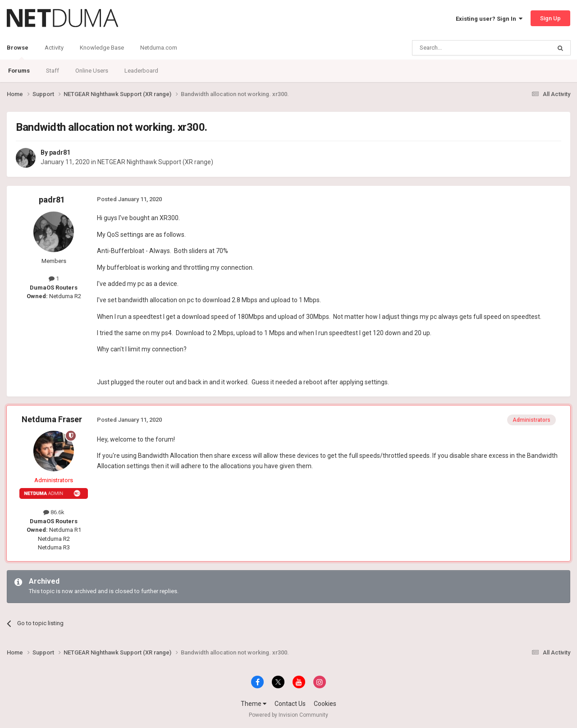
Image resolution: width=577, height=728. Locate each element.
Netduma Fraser (52, 419)
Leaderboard (141, 71)
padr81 (60, 152)
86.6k (54, 512)
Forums (19, 71)
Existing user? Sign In (489, 19)
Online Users (92, 71)
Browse (18, 52)
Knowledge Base (102, 48)
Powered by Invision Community (288, 715)
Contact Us (290, 704)
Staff (53, 71)
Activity (54, 48)
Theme (254, 704)
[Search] (460, 48)
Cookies (325, 704)
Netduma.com (159, 48)
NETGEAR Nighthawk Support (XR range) (155, 162)
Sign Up (550, 18)
